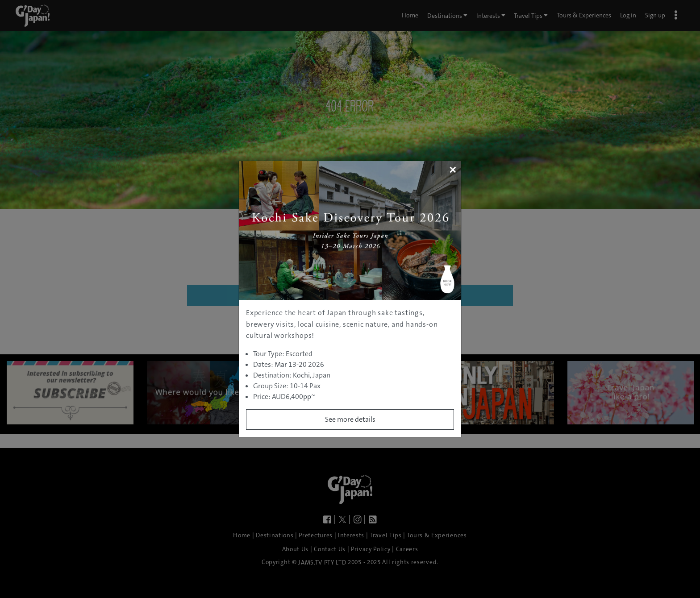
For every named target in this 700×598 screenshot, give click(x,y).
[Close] (452, 170)
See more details (350, 419)
